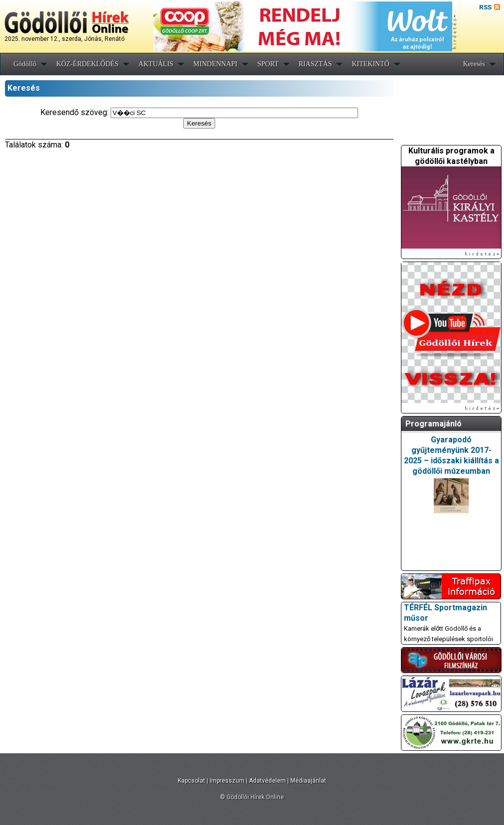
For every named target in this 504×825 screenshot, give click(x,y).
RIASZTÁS (315, 64)
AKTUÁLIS (156, 64)
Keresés (474, 64)
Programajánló (434, 424)
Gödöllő (25, 64)
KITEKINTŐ (370, 64)
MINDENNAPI (215, 64)
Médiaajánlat (308, 781)
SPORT (268, 64)
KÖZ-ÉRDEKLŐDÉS (87, 64)
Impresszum (227, 781)
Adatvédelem (267, 781)
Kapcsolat (191, 781)
